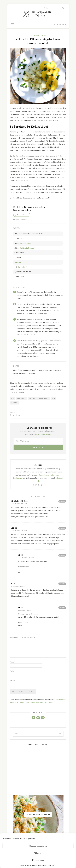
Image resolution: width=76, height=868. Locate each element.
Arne (14, 412)
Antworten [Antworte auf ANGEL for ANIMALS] (62, 501)
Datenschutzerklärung (40, 865)
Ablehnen (38, 853)
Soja (53, 398)
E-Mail (13, 671)
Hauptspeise (34, 36)
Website (13, 680)
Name (12, 662)
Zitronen (15, 403)
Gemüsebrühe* (26, 243)
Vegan (44, 36)
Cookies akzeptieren (38, 846)
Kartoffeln (22, 398)
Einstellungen (38, 860)
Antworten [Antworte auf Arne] (62, 555)
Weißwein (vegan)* (27, 248)
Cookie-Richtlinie (26, 865)
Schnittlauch (44, 398)
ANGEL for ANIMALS (20, 501)
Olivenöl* (18, 262)
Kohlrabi (32, 398)
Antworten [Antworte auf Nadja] (62, 584)
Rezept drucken (22, 215)
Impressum (52, 865)
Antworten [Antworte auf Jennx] (62, 528)
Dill (13, 398)
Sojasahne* (22, 267)
